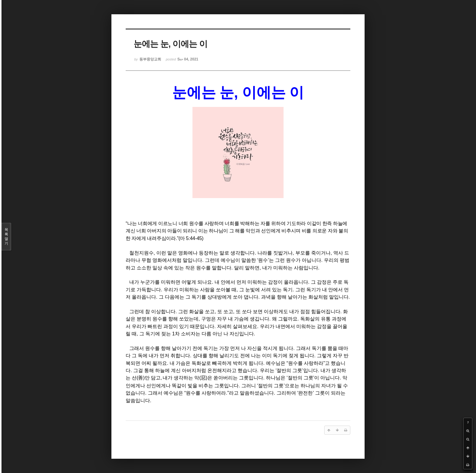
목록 (6, 237)
